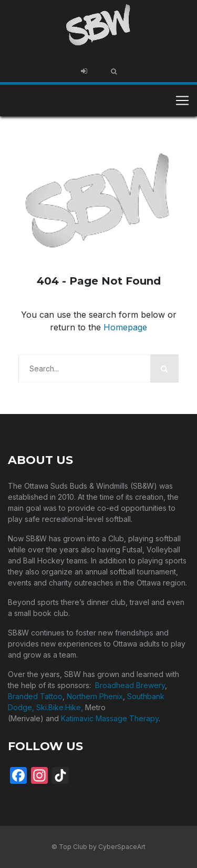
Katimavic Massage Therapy (110, 718)
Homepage (125, 327)
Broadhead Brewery (130, 685)
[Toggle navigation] (182, 100)
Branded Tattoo (35, 696)
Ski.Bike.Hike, (61, 707)
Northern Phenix (95, 696)
